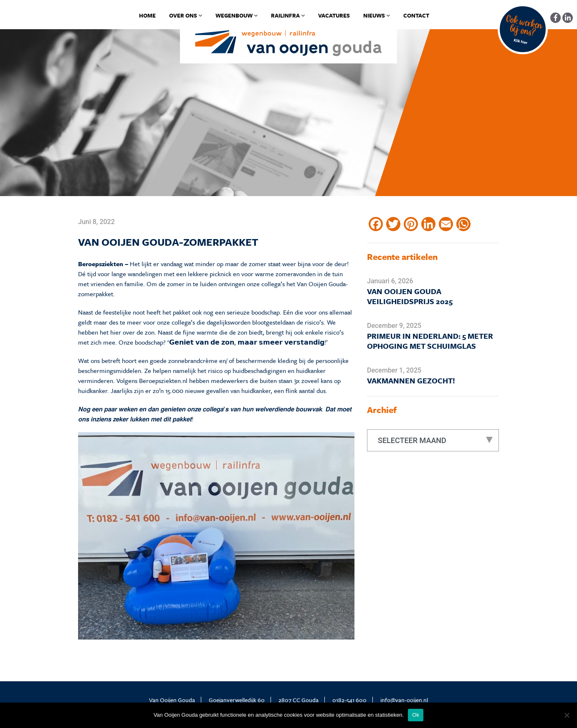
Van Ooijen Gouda (172, 700)
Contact (416, 15)
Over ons (186, 15)
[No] (567, 715)
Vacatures (334, 15)
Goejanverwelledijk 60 (237, 700)
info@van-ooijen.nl (404, 700)
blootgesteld (269, 322)
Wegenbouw (237, 15)
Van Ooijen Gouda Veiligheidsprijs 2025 (410, 296)
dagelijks (218, 322)
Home (147, 15)
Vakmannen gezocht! (411, 380)
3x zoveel (306, 380)
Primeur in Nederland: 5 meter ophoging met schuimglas (430, 341)
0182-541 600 (349, 700)
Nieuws (377, 15)
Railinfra (288, 15)
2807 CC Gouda (299, 700)
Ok (416, 715)
